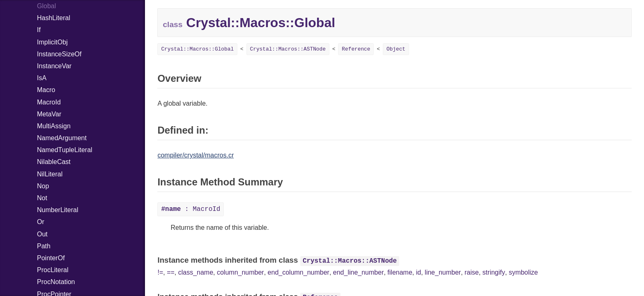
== (171, 272)
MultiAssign (54, 126)
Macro (46, 90)
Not (42, 198)
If (39, 30)
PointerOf (51, 258)
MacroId (49, 102)
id (419, 272)
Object (396, 49)
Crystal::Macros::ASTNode (288, 49)
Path (44, 246)
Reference (356, 49)
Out (42, 234)
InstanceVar (54, 66)
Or (41, 222)
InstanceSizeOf (59, 54)
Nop (43, 186)
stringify (494, 272)
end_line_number (359, 272)
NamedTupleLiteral (65, 150)
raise (472, 272)
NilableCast (54, 162)
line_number (443, 272)
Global (46, 6)
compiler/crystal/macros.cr (195, 155)
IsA (42, 78)
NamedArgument (62, 138)
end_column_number (299, 272)
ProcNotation (56, 282)
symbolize (523, 272)
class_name (196, 272)
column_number (240, 272)
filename (400, 272)
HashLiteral (54, 18)
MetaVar (49, 114)
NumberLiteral (57, 210)
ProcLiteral (53, 270)
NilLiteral (50, 174)
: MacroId (191, 209)
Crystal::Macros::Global (197, 49)
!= (160, 272)
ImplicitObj (52, 42)
